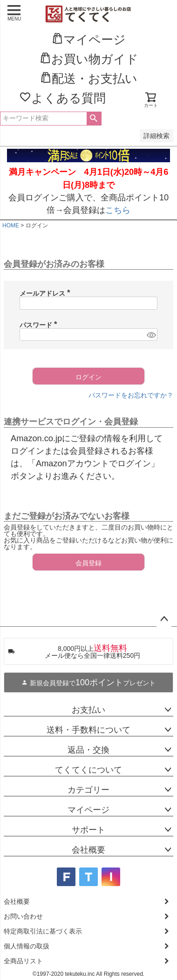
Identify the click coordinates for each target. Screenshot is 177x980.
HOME (11, 225)
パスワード (40, 325)
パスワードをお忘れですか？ (131, 395)
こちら (118, 210)
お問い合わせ (23, 916)
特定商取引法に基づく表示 (43, 931)
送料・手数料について (88, 730)
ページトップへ (164, 619)
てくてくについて (88, 770)
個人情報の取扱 (27, 946)
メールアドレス (47, 293)
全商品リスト (23, 961)
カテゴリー (88, 790)
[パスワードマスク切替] (151, 335)
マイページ (88, 810)
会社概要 (88, 850)
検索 (94, 119)
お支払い (88, 710)
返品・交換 (88, 750)
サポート (88, 830)
